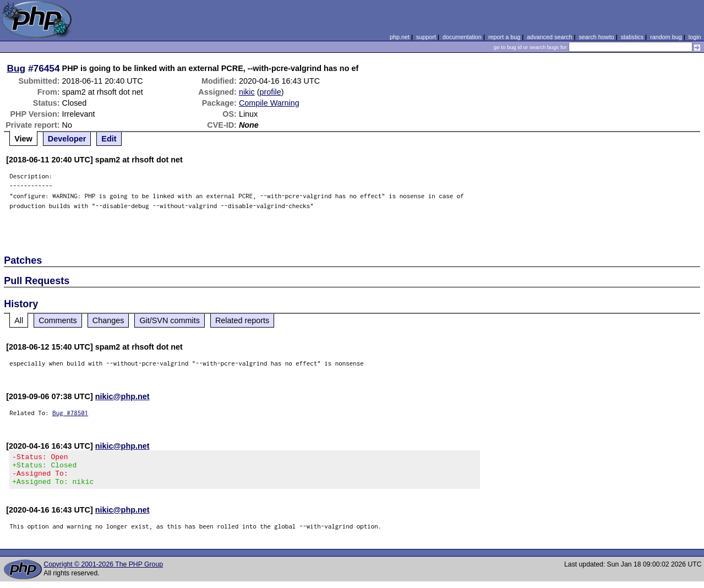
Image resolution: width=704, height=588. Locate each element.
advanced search (549, 37)
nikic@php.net (122, 396)
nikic (247, 92)
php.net (400, 37)
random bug (666, 37)
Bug (17, 68)
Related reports (242, 320)
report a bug (504, 37)
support (426, 37)
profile (270, 92)
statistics (632, 37)
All (19, 320)
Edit (109, 139)
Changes (108, 320)
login (695, 37)
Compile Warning (269, 103)
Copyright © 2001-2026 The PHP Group (103, 571)
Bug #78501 (70, 413)
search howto (596, 37)
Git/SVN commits (170, 320)
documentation (462, 37)
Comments (58, 320)
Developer (67, 139)
